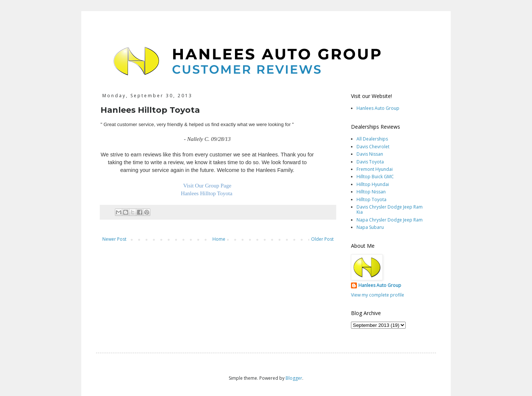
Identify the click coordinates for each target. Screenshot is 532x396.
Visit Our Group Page (207, 186)
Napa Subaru (370, 227)
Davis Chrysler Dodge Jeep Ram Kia (390, 209)
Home (219, 239)
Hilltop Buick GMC (375, 177)
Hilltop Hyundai (373, 184)
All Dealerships (372, 139)
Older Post (322, 239)
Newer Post (114, 239)
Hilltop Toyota (371, 199)
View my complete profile (378, 295)
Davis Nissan (370, 154)
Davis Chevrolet (373, 147)
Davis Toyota (370, 162)
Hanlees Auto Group (378, 108)
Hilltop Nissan (371, 192)
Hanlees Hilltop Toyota (207, 193)
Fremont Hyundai (375, 169)
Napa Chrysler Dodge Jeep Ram (390, 220)
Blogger (294, 378)
